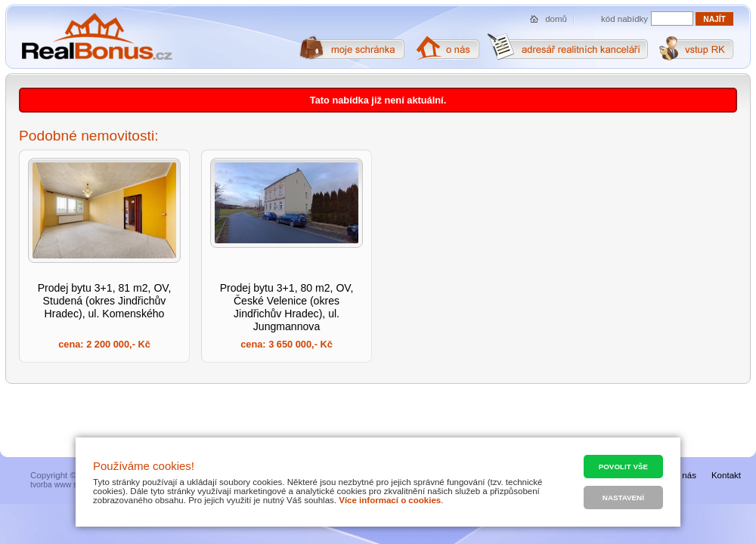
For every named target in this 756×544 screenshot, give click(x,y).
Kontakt (726, 475)
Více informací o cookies (390, 500)
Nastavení (623, 498)
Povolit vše (623, 467)
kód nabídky (624, 19)
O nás (685, 475)
